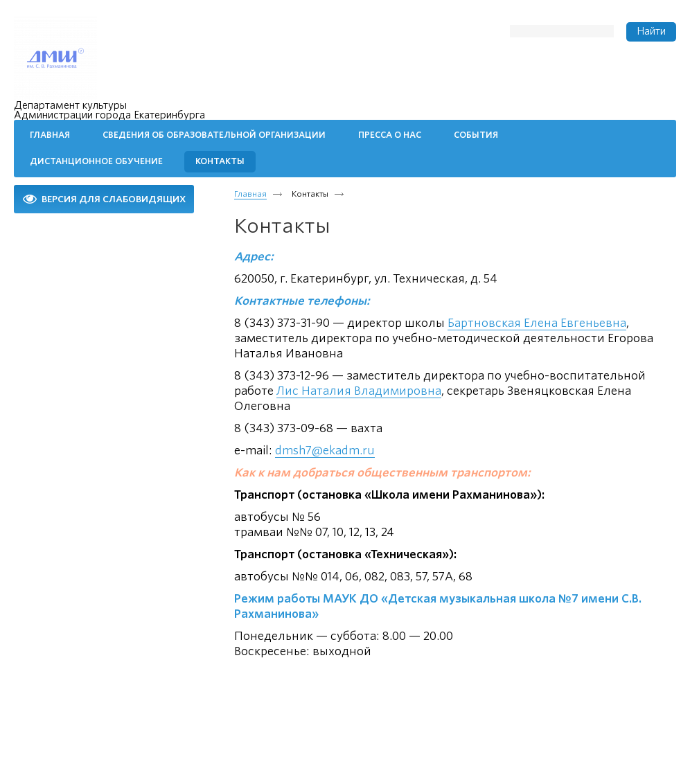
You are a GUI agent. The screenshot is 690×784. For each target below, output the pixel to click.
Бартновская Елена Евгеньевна (537, 323)
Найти (651, 31)
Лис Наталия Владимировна (359, 391)
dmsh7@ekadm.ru (325, 451)
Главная (250, 194)
